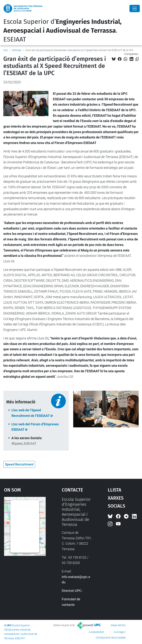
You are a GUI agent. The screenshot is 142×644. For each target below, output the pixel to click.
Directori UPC (72, 591)
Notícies (17, 50)
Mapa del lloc (118, 625)
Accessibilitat (96, 632)
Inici (6, 50)
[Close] (135, 8)
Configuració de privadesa (111, 638)
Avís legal (119, 632)
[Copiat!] (137, 59)
